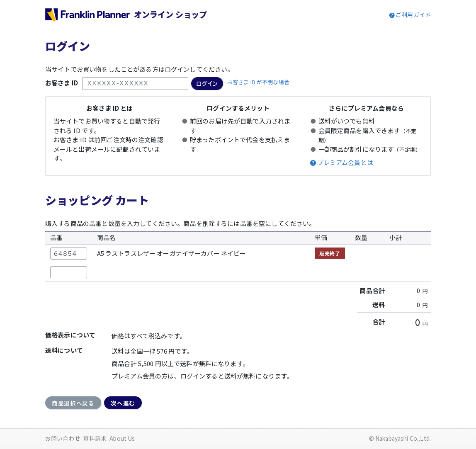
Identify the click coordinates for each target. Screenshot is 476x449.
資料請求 (95, 438)
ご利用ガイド (413, 15)
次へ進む (123, 403)
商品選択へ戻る (73, 403)
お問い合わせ (63, 438)
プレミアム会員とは (345, 163)
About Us (122, 438)
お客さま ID (62, 83)
